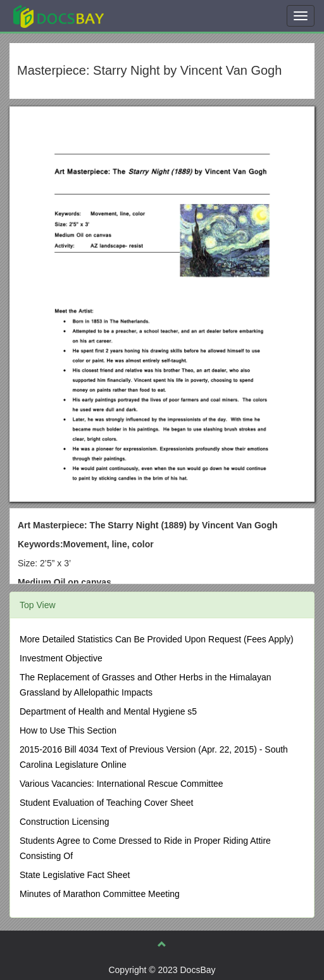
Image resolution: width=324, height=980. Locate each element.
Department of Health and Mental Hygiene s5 (108, 711)
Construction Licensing (65, 822)
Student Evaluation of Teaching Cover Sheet (106, 803)
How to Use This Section (68, 730)
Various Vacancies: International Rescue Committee (121, 784)
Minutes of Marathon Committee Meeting (100, 894)
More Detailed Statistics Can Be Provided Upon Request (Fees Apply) (157, 639)
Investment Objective (61, 658)
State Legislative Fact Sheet (75, 875)
